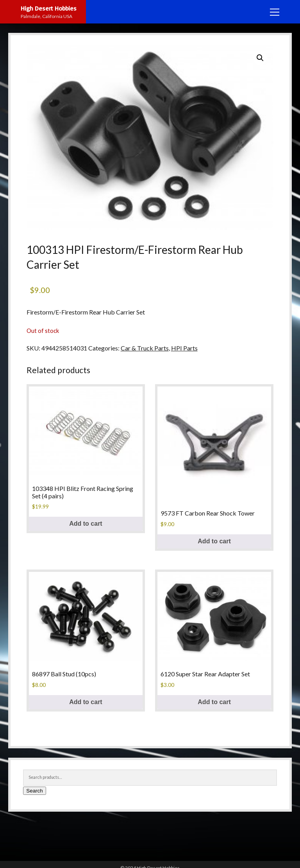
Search (34, 791)
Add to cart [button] (86, 524)
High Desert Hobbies (49, 8)
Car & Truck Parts (145, 348)
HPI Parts (184, 348)
